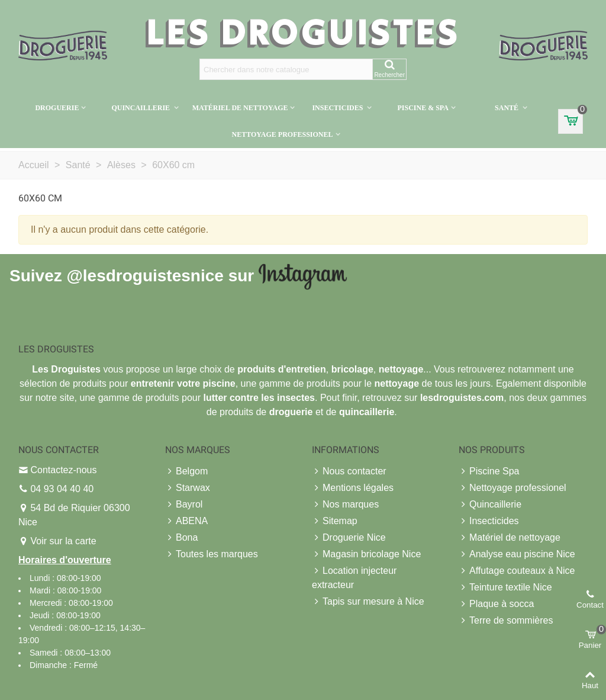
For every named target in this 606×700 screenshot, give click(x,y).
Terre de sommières (506, 621)
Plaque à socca (496, 604)
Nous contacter (349, 471)
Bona (181, 538)
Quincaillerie (141, 108)
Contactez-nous (63, 470)
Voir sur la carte (63, 541)
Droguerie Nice (349, 538)
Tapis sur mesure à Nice (368, 602)
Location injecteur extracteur (354, 577)
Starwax (188, 488)
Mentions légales (353, 488)
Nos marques (345, 505)
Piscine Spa (489, 471)
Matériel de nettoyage (240, 108)
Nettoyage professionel (282, 134)
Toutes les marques (212, 554)
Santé (507, 108)
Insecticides (338, 108)
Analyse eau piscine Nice (517, 554)
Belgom (186, 471)
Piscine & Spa (423, 108)
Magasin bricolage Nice (366, 554)
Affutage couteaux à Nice (517, 571)
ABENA (186, 521)
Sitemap (335, 521)
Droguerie (57, 108)
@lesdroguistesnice (145, 276)
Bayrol (184, 505)
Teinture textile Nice (505, 587)
